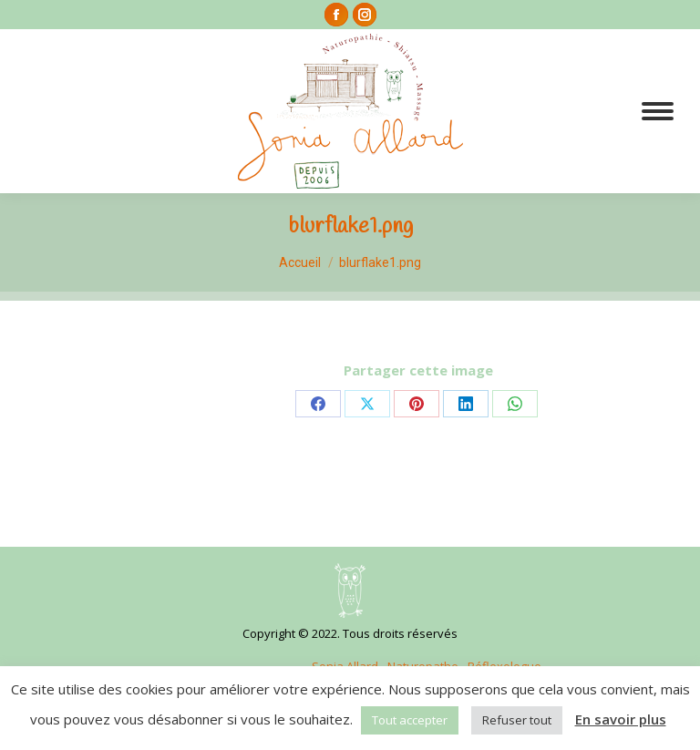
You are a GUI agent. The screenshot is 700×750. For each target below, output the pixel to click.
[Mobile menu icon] (658, 111)
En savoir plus (621, 719)
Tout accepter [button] (410, 720)
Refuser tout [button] (517, 720)
